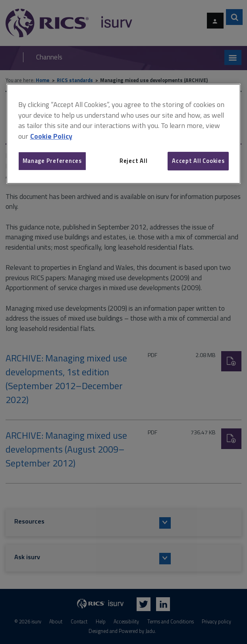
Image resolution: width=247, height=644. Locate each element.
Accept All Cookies (198, 161)
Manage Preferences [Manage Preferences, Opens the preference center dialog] (52, 161)
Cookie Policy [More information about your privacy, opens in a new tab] (51, 136)
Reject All (133, 161)
